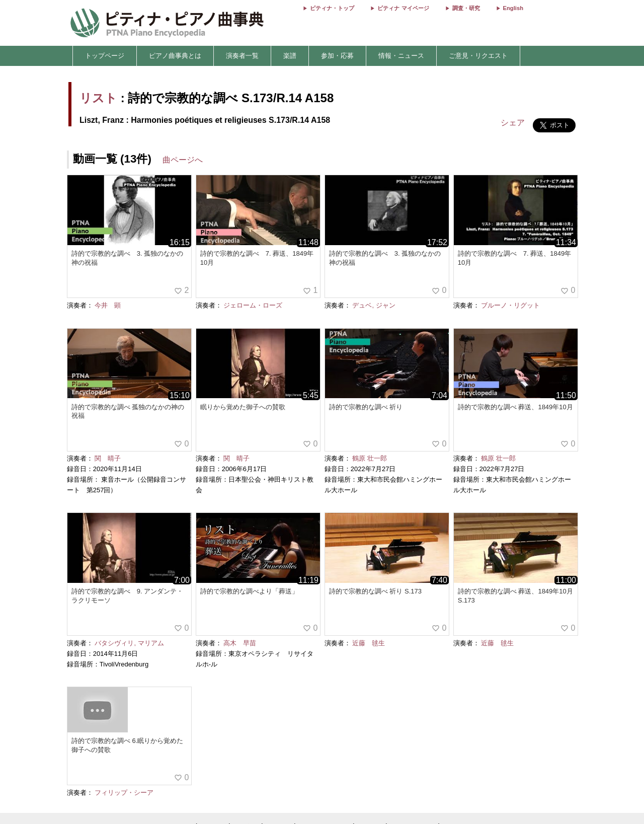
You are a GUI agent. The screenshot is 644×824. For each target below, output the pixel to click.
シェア (513, 123)
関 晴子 (108, 458)
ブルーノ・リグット (510, 305)
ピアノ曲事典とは (175, 56)
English (513, 8)
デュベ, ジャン (374, 305)
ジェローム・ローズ (253, 305)
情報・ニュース (401, 56)
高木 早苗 (240, 643)
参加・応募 (337, 56)
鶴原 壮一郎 (370, 458)
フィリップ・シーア (124, 793)
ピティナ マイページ (403, 8)
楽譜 (290, 56)
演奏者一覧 (242, 56)
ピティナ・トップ (332, 8)
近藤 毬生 (369, 643)
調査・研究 (466, 8)
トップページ (105, 56)
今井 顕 (108, 305)
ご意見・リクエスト (478, 56)
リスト (98, 98)
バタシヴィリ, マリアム (129, 643)
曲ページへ (183, 160)
